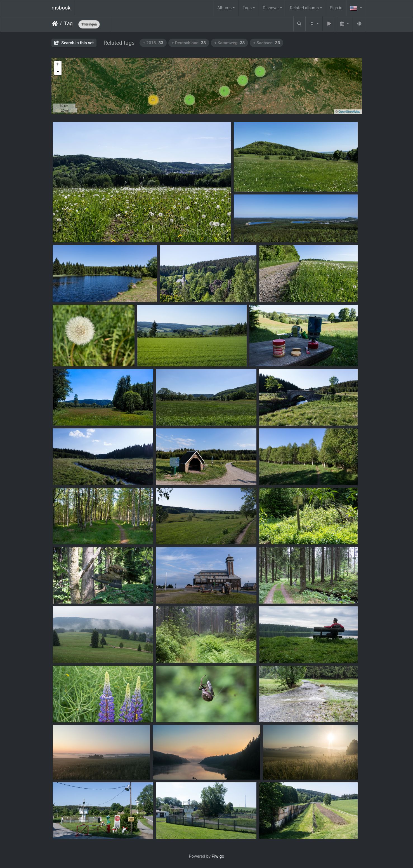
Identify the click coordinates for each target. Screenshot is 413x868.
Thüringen (89, 24)
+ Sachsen (266, 43)
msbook (61, 8)
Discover (271, 8)
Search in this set (74, 43)
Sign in (336, 8)
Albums (224, 8)
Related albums (304, 8)
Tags (247, 8)
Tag (68, 24)
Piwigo (218, 856)
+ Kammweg (229, 43)
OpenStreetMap (350, 112)
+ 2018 (153, 43)
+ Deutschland (189, 43)
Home (55, 24)
